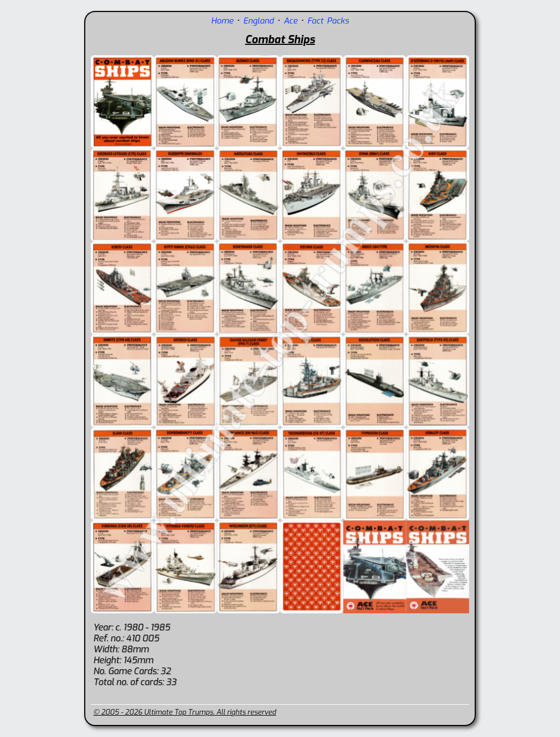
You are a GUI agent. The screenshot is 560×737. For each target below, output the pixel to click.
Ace (291, 21)
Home (222, 21)
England (259, 21)
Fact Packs (328, 21)
